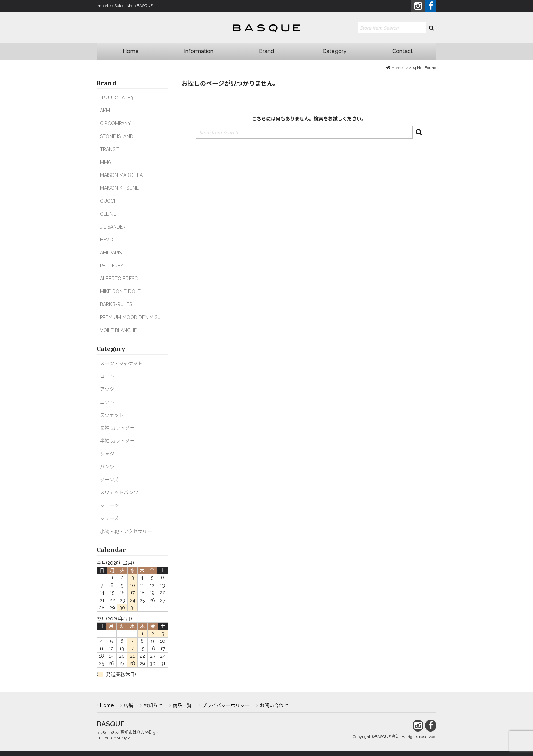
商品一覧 (182, 705)
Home (131, 51)
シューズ (109, 518)
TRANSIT (110, 149)
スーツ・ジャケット (121, 363)
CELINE (108, 214)
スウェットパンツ (119, 492)
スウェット (112, 415)
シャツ (107, 454)
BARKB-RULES (116, 304)
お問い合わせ (274, 705)
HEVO (107, 240)
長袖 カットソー (117, 428)
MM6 (106, 162)
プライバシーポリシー (226, 705)
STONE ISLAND (117, 136)
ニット (107, 402)
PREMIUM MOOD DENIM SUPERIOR (139, 317)
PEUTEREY (112, 266)
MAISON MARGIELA (121, 175)
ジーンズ (109, 480)
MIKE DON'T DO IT (120, 291)
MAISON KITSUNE (119, 188)
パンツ (107, 467)
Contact (402, 51)
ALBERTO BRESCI (119, 279)
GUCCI (107, 201)
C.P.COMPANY (115, 123)
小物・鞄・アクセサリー (126, 531)
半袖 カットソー (117, 441)
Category (334, 51)
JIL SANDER (113, 227)
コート (107, 376)
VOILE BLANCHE (118, 330)
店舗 (128, 705)
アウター (109, 389)
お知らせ (153, 705)
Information (199, 51)
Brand (266, 51)
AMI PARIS (111, 253)
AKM (105, 111)
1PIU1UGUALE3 (116, 98)
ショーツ (109, 505)
